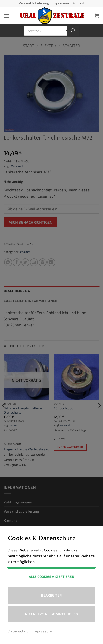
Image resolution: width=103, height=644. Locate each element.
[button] (6, 16)
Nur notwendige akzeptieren (51, 614)
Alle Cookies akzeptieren (51, 577)
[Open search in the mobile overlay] (52, 31)
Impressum (61, 3)
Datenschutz (19, 631)
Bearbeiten (51, 595)
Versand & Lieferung (34, 3)
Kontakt (78, 3)
